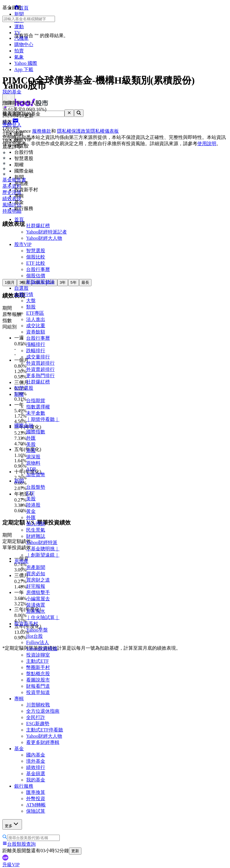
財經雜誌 (36, 536)
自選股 (21, 288)
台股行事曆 (38, 269)
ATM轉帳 (36, 805)
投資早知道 (38, 692)
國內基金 (36, 755)
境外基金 (36, 761)
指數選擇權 (38, 407)
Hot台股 (34, 636)
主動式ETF (37, 661)
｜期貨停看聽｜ (43, 419)
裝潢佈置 (36, 605)
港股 (31, 451)
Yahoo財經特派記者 (47, 232)
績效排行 (36, 767)
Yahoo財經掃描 (42, 649)
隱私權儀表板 (105, 131)
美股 (31, 444)
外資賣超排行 (40, 369)
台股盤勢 (36, 487)
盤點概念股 (38, 674)
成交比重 (36, 326)
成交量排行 (38, 357)
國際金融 (24, 426)
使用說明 (207, 144)
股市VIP (23, 244)
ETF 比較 (36, 263)
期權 (19, 394)
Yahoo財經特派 (42, 542)
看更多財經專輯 (43, 742)
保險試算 (36, 811)
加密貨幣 (36, 475)
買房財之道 (38, 580)
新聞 (19, 481)
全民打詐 (36, 717)
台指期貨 (36, 401)
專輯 (19, 699)
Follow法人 (38, 642)
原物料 (33, 463)
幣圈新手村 (38, 667)
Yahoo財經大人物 (44, 238)
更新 (75, 851)
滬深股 (33, 457)
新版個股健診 (40, 282)
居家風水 (36, 611)
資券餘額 (36, 332)
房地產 (21, 561)
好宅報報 (36, 586)
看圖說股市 (38, 680)
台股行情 (24, 294)
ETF (30, 493)
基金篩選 (36, 774)
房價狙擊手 (38, 592)
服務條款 (42, 131)
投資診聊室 (38, 655)
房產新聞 (36, 567)
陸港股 (33, 505)
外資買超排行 (40, 363)
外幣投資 (36, 799)
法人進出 (36, 319)
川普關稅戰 (38, 705)
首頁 (19, 219)
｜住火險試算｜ (43, 617)
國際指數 (36, 432)
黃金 (31, 511)
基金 (19, 749)
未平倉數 (36, 413)
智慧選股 (36, 251)
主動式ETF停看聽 (45, 730)
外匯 (31, 438)
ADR (31, 469)
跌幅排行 (36, 351)
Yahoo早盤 (37, 630)
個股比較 (36, 257)
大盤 (31, 301)
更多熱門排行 (40, 376)
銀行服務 (24, 786)
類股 (31, 307)
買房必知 (36, 574)
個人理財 (36, 524)
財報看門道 (38, 686)
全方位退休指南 (43, 711)
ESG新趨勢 (38, 724)
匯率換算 (36, 792)
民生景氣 (36, 530)
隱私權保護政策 (74, 131)
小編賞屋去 (38, 599)
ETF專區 (35, 313)
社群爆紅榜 (38, 226)
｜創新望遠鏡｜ (43, 555)
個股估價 (36, 276)
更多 (12, 824)
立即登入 (12, 125)
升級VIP (11, 865)
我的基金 (36, 780)
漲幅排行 (36, 344)
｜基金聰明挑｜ (43, 549)
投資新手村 (26, 624)
